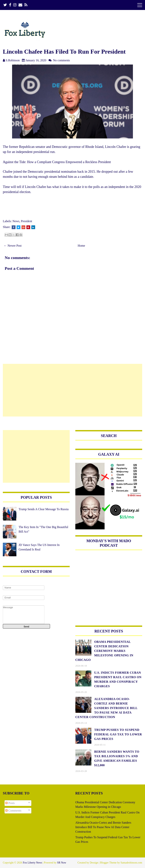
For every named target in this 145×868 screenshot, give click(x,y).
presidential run (44, 152)
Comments (13, 811)
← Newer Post (13, 246)
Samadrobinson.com (131, 863)
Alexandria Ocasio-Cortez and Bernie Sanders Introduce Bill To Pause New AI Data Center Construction (103, 827)
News (16, 221)
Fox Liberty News (32, 863)
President (27, 221)
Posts (10, 803)
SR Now (62, 863)
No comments (61, 60)
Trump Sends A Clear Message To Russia (44, 509)
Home (81, 246)
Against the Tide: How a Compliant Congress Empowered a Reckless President (57, 162)
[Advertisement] (72, 390)
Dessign (94, 863)
